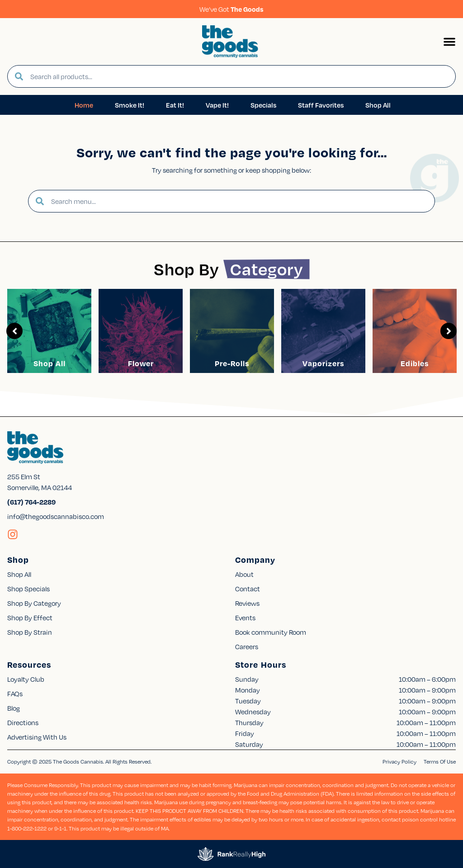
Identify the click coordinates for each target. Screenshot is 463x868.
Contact (248, 589)
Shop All (50, 363)
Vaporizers (323, 363)
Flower (141, 363)
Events (245, 618)
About (244, 574)
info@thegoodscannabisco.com (56, 516)
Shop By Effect (30, 618)
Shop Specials (28, 589)
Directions (23, 722)
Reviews (247, 603)
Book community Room (271, 632)
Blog (14, 708)
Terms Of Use (440, 762)
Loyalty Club (26, 679)
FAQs (15, 693)
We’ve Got (231, 9)
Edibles (415, 363)
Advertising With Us (37, 737)
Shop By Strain (30, 632)
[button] (449, 42)
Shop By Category (34, 603)
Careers (247, 646)
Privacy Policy (399, 762)
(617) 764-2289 (31, 502)
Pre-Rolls (232, 363)
